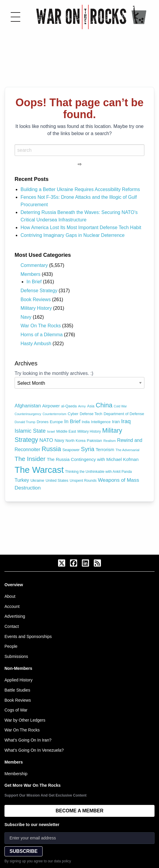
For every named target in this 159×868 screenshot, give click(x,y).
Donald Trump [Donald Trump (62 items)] (25, 422)
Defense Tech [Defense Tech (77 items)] (91, 414)
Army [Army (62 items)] (82, 406)
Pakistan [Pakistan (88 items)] (95, 441)
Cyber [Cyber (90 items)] (73, 414)
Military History (36, 308)
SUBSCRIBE (24, 851)
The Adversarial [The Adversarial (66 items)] (127, 450)
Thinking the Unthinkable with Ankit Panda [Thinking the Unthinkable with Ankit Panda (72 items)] (99, 472)
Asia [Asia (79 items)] (91, 406)
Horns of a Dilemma (42, 335)
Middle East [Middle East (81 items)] (66, 431)
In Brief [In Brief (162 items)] (72, 421)
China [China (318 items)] (104, 405)
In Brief (34, 282)
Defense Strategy (39, 291)
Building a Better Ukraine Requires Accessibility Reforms (80, 189)
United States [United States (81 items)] (57, 480)
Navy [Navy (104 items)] (59, 440)
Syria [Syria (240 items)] (88, 449)
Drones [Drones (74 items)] (43, 422)
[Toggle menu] (15, 17)
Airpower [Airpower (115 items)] (51, 406)
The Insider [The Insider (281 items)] (30, 459)
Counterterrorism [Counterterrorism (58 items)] (54, 414)
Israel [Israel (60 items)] (51, 431)
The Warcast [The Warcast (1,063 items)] (39, 470)
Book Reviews (36, 300)
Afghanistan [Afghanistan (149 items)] (28, 406)
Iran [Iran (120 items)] (116, 422)
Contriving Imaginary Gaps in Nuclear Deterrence (73, 235)
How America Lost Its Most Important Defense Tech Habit (81, 227)
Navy (26, 317)
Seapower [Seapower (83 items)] (71, 450)
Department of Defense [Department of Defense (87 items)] (124, 414)
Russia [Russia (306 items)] (51, 449)
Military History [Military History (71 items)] (89, 431)
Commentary (34, 265)
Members (31, 274)
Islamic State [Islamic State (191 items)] (30, 431)
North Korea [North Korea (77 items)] (75, 441)
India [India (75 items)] (86, 422)
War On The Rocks (41, 326)
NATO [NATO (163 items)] (46, 440)
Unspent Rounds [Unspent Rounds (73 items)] (83, 481)
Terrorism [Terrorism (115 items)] (105, 449)
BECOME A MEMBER (80, 811)
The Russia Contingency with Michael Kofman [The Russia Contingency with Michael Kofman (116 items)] (93, 459)
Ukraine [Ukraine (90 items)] (37, 480)
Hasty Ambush (36, 344)
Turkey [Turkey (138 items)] (22, 480)
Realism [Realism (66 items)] (110, 441)
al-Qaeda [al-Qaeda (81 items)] (69, 406)
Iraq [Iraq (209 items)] (126, 421)
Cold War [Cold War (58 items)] (120, 406)
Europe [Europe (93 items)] (56, 422)
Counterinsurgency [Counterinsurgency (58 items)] (28, 414)
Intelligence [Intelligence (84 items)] (101, 422)
